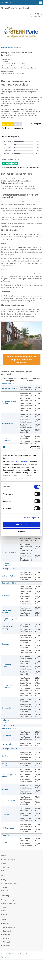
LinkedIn (6, 959)
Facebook (7, 951)
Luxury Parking (8, 764)
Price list (6, 935)
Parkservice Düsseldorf (6, 585)
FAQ (5, 900)
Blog (5, 884)
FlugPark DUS (7, 444)
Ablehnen (21, 531)
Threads (6, 962)
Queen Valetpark (8, 821)
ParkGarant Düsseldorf (6, 686)
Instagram (7, 955)
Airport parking (8, 920)
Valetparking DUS (9, 749)
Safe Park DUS (8, 746)
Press (5, 891)
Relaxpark (6, 616)
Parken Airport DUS (9, 409)
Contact (6, 944)
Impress (6, 887)
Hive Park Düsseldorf (6, 536)
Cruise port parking (10, 924)
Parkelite (5, 863)
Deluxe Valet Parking (7, 632)
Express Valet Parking (7, 648)
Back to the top (6, 977)
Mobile (6, 931)
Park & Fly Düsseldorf (6, 552)
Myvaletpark (6, 756)
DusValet (5, 835)
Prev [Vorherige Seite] (4, 356)
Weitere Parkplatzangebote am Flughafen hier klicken (21, 380)
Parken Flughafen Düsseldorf (11, 47)
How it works (8, 911)
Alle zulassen (21, 525)
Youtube (6, 966)
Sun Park (5, 776)
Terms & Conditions (10, 904)
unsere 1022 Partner (18, 462)
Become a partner (9, 948)
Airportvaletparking (9, 404)
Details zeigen (30, 518)
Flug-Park (6, 810)
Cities (5, 928)
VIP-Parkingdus (8, 848)
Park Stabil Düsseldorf (6, 785)
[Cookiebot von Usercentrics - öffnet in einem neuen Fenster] (31, 447)
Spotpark (5, 664)
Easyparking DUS (9, 603)
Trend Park (6, 855)
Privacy (6, 908)
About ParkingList (9, 880)
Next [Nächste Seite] (39, 356)
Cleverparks (6, 728)
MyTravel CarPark (9, 596)
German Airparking (9, 573)
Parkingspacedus (8, 589)
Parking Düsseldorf (9, 769)
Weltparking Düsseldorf (6, 741)
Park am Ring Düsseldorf (7, 707)
